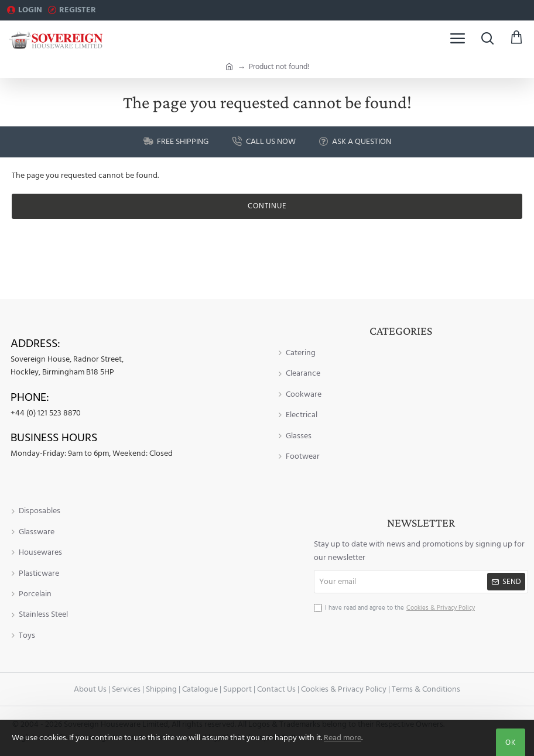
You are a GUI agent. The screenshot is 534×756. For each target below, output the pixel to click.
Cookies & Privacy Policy (344, 689)
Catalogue (200, 689)
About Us (90, 689)
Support (237, 689)
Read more (343, 738)
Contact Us (276, 689)
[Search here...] (487, 38)
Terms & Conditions (426, 689)
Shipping (161, 689)
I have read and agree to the (396, 608)
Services (126, 689)
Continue (267, 206)
